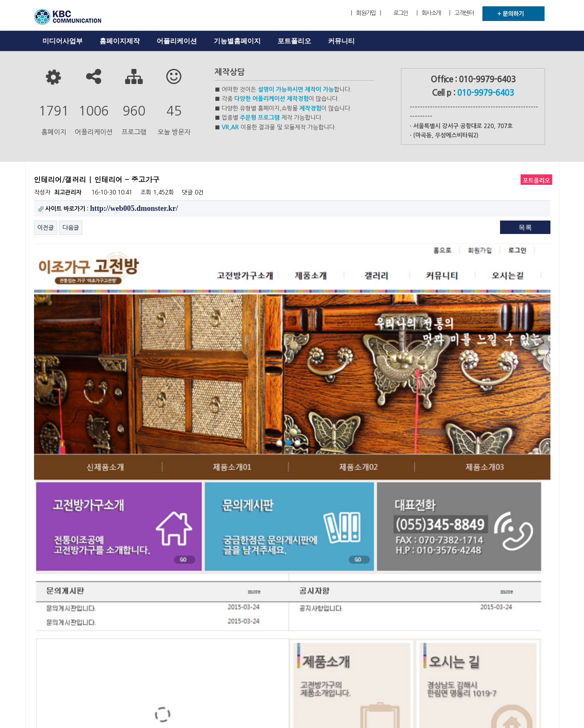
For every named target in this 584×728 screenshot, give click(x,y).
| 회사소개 (429, 13)
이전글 (46, 228)
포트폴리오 (294, 41)
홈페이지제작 (120, 41)
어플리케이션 (177, 41)
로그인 (401, 13)
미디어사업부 (63, 41)
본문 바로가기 (0, 0)
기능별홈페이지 (237, 41)
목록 (525, 227)
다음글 (71, 228)
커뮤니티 (341, 41)
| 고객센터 (461, 13)
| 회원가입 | (366, 13)
